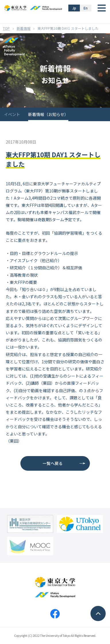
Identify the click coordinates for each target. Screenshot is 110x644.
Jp (74, 8)
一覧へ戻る (53, 463)
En (86, 8)
